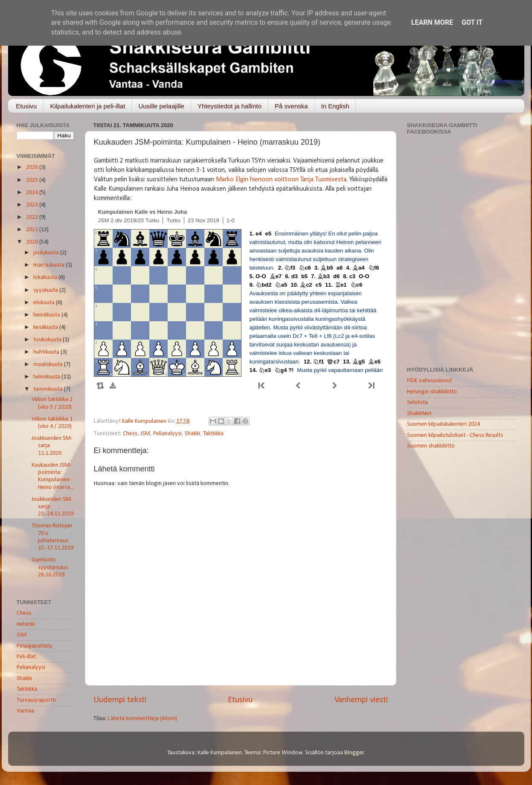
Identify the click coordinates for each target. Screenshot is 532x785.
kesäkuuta (46, 327)
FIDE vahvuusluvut (429, 381)
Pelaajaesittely (35, 646)
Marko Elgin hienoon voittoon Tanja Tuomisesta (281, 180)
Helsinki (26, 624)
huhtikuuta (47, 352)
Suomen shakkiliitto (431, 446)
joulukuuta (47, 253)
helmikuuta (47, 377)
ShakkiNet (419, 414)
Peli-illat (26, 657)
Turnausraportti (36, 700)
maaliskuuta (49, 365)
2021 (33, 230)
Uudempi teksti (120, 700)
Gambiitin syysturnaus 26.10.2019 (50, 567)
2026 (33, 167)
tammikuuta (49, 389)
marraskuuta (49, 265)
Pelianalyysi (167, 434)
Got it (472, 22)
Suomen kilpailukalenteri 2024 (443, 424)
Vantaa (25, 711)
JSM (145, 434)
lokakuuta (46, 278)
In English (335, 106)
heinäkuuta (47, 315)
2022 (33, 217)
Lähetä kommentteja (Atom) (142, 719)
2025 (33, 180)
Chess (130, 434)
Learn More (432, 22)
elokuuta (45, 303)
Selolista (417, 403)
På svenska (291, 106)
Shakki (192, 434)
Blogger (354, 753)
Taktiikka (213, 434)
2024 (33, 193)
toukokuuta (48, 340)
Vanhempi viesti (361, 700)
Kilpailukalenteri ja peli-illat (87, 106)
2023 (33, 205)
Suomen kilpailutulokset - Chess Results (455, 435)
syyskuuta (46, 290)
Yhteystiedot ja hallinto (230, 106)
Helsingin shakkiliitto (432, 392)
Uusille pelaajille (161, 106)
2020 (33, 242)
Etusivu (26, 106)
